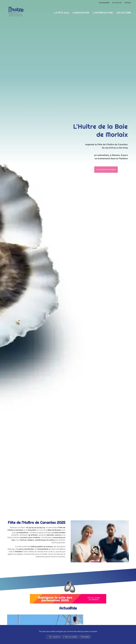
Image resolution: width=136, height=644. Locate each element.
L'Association (81, 13)
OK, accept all (54, 637)
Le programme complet (106, 169)
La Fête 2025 (62, 13)
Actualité (117, 3)
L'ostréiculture (103, 13)
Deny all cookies (70, 637)
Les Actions (124, 13)
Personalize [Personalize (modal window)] (85, 637)
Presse (128, 3)
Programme (104, 3)
